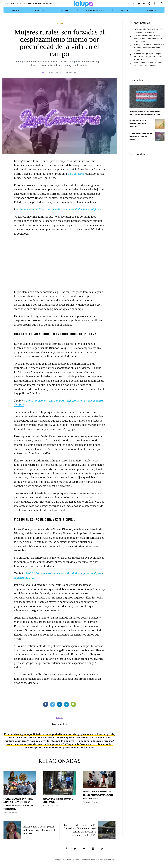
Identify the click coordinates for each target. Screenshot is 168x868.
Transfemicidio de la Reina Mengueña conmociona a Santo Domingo (148, 64)
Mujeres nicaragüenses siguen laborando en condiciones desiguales (139, 136)
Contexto (65, 10)
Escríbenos (9, 3)
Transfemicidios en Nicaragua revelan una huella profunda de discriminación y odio (146, 113)
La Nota (15, 10)
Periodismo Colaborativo (40, 3)
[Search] (162, 3)
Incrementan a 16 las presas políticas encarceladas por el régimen (61, 206)
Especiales (126, 10)
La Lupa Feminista (13, 812)
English (21, 3)
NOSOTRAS (152, 10)
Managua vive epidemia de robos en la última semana (57, 797)
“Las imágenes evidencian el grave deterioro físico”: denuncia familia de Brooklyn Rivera (148, 38)
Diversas (39, 10)
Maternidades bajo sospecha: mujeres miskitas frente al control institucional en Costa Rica (148, 56)
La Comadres (76, 170)
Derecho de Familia (95, 10)
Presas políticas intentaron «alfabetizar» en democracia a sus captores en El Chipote (149, 47)
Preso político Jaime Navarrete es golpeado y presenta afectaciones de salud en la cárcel (97, 793)
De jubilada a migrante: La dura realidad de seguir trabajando (140, 124)
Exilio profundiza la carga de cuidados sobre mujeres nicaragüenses (148, 31)
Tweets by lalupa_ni (139, 154)
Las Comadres (56, 69)
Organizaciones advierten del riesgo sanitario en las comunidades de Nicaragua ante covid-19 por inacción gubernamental (19, 802)
